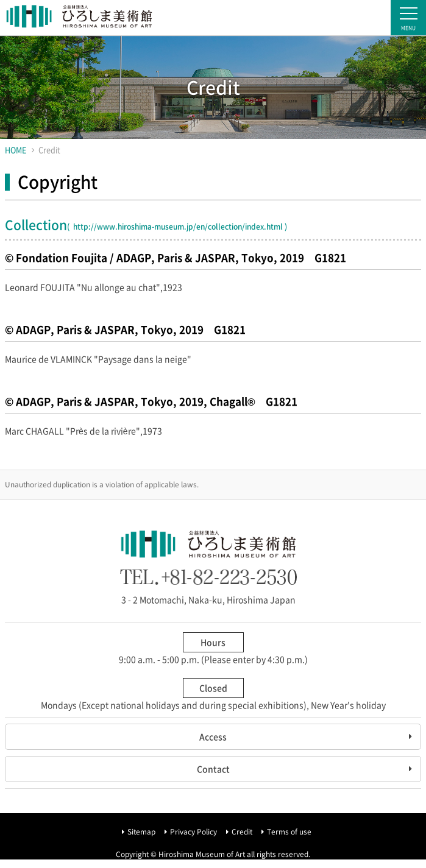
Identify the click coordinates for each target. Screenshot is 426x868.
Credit (242, 831)
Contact (213, 769)
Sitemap (141, 831)
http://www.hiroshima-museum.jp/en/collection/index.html (177, 227)
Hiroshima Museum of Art (79, 18)
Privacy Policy (193, 831)
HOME (16, 150)
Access (213, 736)
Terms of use (289, 831)
